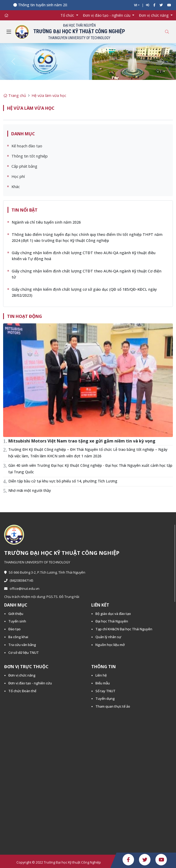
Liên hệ (101, 675)
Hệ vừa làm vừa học (49, 95)
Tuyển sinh (17, 621)
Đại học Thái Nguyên (112, 621)
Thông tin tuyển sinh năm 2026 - (49, 5)
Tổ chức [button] (68, 15)
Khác (16, 187)
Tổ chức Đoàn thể (22, 691)
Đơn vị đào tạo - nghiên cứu (30, 683)
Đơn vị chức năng (22, 675)
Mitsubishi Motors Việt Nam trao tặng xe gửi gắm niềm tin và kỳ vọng (82, 441)
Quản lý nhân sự (108, 637)
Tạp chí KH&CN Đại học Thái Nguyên (124, 629)
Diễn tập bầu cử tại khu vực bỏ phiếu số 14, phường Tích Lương (63, 481)
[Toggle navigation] (9, 32)
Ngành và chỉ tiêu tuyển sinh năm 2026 (46, 222)
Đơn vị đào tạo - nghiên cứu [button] (107, 15)
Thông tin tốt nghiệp (30, 156)
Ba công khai (18, 637)
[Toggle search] (167, 32)
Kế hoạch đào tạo (27, 146)
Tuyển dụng (105, 698)
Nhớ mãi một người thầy (30, 490)
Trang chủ (15, 95)
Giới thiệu (16, 614)
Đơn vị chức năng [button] (154, 15)
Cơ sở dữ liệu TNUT (24, 653)
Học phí (18, 176)
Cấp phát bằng (24, 166)
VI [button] (136, 5)
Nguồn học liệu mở (110, 645)
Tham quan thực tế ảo (113, 706)
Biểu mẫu (103, 683)
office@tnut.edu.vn (22, 589)
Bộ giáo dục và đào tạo (113, 614)
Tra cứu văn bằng (22, 645)
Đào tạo (14, 629)
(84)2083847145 (19, 581)
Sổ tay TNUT (105, 691)
